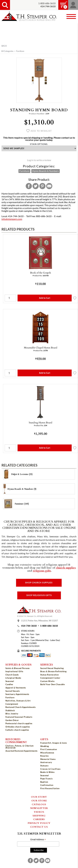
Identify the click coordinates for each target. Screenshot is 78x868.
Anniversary (46, 762)
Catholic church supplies (17, 730)
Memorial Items (48, 759)
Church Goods (12, 675)
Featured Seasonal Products (19, 717)
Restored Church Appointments (21, 707)
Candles (9, 684)
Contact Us (39, 827)
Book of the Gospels (41, 273)
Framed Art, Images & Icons (54, 743)
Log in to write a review (39, 160)
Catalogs (39, 804)
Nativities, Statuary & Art (18, 701)
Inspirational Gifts (14, 671)
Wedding (45, 746)
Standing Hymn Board (41, 422)
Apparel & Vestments (16, 688)
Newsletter (39, 808)
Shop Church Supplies (39, 583)
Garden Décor (12, 720)
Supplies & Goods (18, 664)
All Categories (7, 51)
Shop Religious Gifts (39, 595)
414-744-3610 (29, 626)
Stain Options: (39, 144)
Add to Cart (45, 298)
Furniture (20, 51)
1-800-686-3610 (47, 3)
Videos (39, 812)
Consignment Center (50, 678)
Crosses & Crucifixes (50, 769)
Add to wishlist (39, 131)
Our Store (39, 800)
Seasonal (10, 681)
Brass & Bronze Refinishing (53, 671)
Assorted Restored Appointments (22, 751)
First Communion (49, 749)
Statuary (44, 766)
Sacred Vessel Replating (52, 668)
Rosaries (45, 756)
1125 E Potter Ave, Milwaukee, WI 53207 (39, 621)
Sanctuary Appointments (17, 694)
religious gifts (42, 571)
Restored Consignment (16, 741)
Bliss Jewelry (12, 714)
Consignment (12, 704)
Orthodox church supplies (18, 727)
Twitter (36, 186)
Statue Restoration (50, 675)
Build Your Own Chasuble (53, 684)
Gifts (44, 739)
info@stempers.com (12, 219)
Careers (39, 819)
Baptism (44, 782)
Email (49, 186)
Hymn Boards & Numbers (46, 171)
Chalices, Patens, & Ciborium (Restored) (20, 747)
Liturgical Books (13, 678)
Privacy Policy (39, 823)
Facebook (29, 186)
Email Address (38, 840)
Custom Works (47, 681)
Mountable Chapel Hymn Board (41, 348)
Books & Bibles (47, 772)
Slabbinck (10, 710)
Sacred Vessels (13, 691)
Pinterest (42, 186)
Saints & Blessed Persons (18, 668)
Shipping (39, 816)
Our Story (39, 797)
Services (47, 664)
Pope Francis (46, 779)
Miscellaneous (47, 753)
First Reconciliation (50, 788)
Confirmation (47, 785)
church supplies (66, 568)
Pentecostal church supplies (19, 723)
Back (4, 46)
